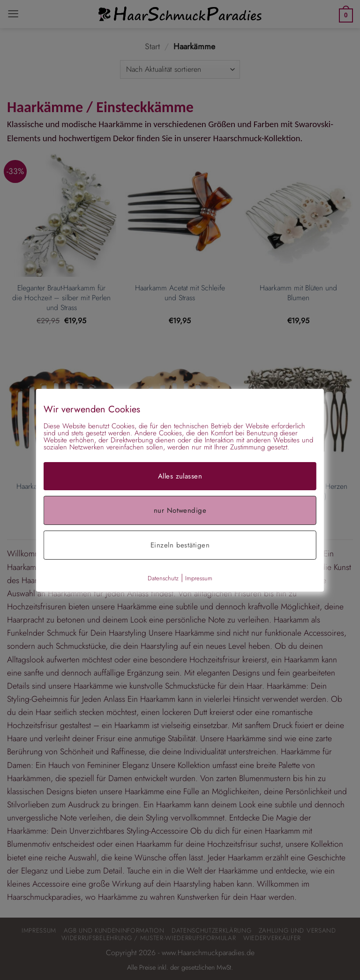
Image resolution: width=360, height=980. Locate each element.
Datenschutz (163, 578)
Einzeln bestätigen (180, 545)
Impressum (199, 578)
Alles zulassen (180, 476)
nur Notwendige (180, 510)
